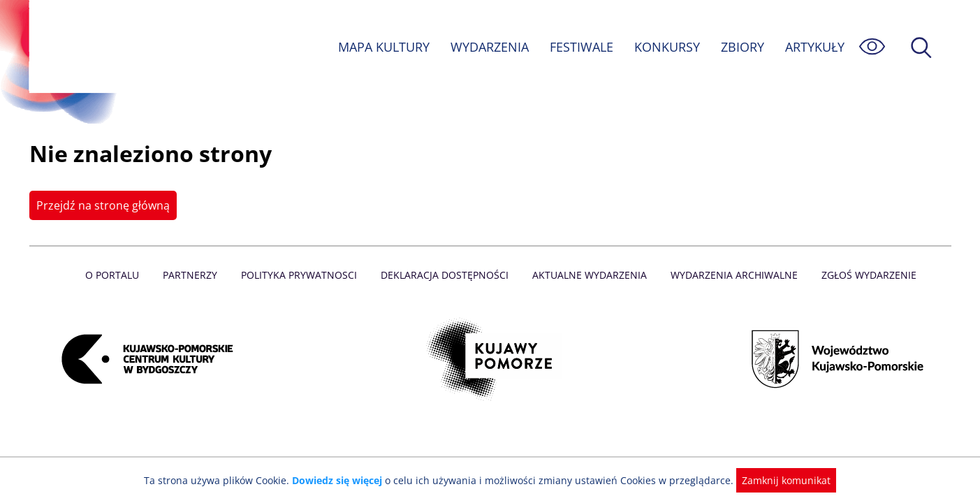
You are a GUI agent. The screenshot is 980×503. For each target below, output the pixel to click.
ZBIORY (741, 47)
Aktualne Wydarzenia (588, 275)
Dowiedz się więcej (342, 480)
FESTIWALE (580, 47)
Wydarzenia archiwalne (730, 275)
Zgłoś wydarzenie (863, 275)
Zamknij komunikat (778, 480)
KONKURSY (666, 47)
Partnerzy (195, 275)
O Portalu (118, 275)
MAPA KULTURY (381, 47)
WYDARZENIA (489, 47)
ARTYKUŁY (814, 47)
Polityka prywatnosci (302, 275)
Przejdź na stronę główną (102, 205)
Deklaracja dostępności (446, 275)
